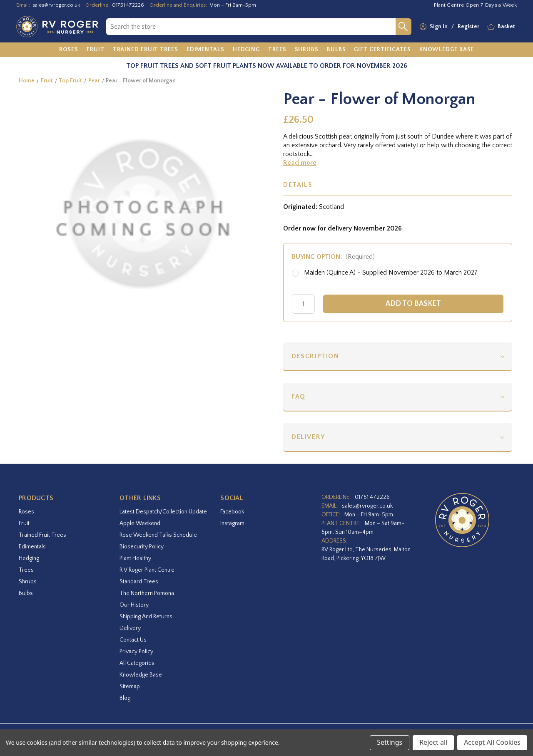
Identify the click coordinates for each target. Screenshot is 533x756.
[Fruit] (96, 50)
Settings (390, 742)
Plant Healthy (135, 558)
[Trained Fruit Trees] (146, 50)
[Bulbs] (336, 50)
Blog (125, 698)
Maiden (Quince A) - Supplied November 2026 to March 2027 (391, 273)
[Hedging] (246, 50)
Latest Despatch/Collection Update (163, 512)
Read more (300, 163)
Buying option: (333, 257)
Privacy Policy (136, 652)
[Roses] (69, 50)
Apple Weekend (140, 523)
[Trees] (277, 50)
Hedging (29, 558)
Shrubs (28, 582)
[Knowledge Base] (447, 50)
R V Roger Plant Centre (147, 570)
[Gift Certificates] (382, 50)
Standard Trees (139, 582)
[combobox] (251, 27)
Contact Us (133, 640)
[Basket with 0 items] (506, 27)
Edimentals (32, 547)
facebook (232, 512)
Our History (134, 605)
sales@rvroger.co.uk (56, 5)
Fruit (24, 523)
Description (315, 356)
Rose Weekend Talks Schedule (158, 535)
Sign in (439, 27)
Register (468, 27)
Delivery (308, 437)
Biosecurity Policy (142, 547)
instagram (232, 523)
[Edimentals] (205, 50)
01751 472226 (128, 5)
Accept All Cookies (492, 742)
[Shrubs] (307, 50)
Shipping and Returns (146, 617)
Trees (26, 570)
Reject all (433, 742)
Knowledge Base (141, 675)
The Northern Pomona (147, 593)
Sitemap (130, 687)
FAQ (299, 397)
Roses (26, 512)
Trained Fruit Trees (42, 535)
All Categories (137, 663)
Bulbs (26, 593)
